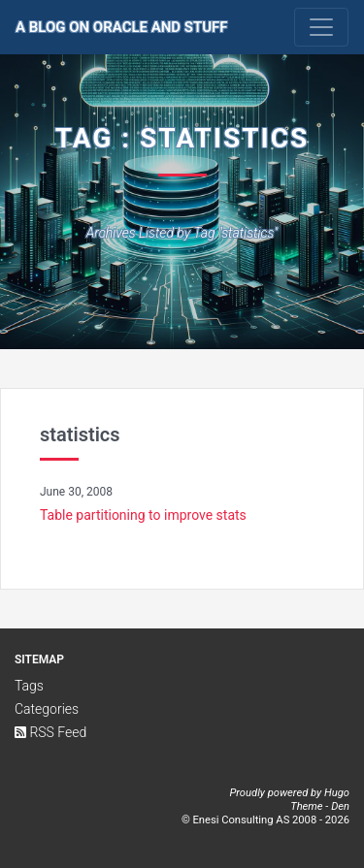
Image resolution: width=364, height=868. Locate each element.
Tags (29, 686)
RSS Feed (50, 732)
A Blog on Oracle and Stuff (122, 27)
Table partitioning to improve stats (143, 515)
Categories (47, 709)
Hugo (337, 793)
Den (340, 806)
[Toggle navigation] (321, 27)
